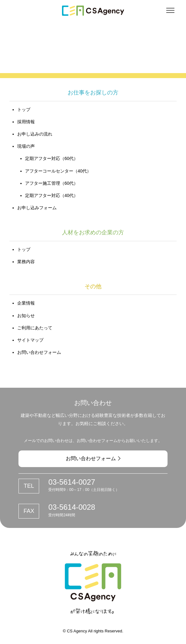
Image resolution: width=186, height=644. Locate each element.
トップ (24, 109)
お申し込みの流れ (35, 134)
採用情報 (26, 122)
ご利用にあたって (35, 328)
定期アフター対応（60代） (52, 158)
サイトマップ (30, 340)
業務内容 (26, 262)
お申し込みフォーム (37, 208)
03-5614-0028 (72, 507)
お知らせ (26, 316)
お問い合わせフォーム (39, 352)
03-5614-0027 (72, 482)
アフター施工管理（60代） (52, 183)
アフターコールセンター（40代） (58, 171)
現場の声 (26, 146)
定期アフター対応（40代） (52, 195)
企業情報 (26, 303)
